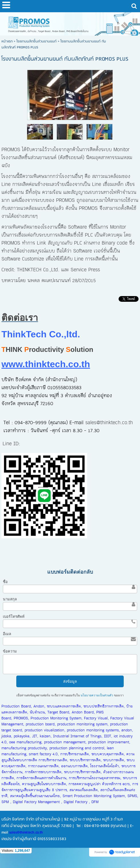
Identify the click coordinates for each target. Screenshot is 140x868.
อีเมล (7, 634)
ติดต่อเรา (20, 318)
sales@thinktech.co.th (109, 423)
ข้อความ (10, 651)
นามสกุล (10, 599)
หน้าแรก (7, 41)
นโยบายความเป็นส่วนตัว (97, 695)
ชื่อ (5, 582)
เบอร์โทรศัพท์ (14, 616)
